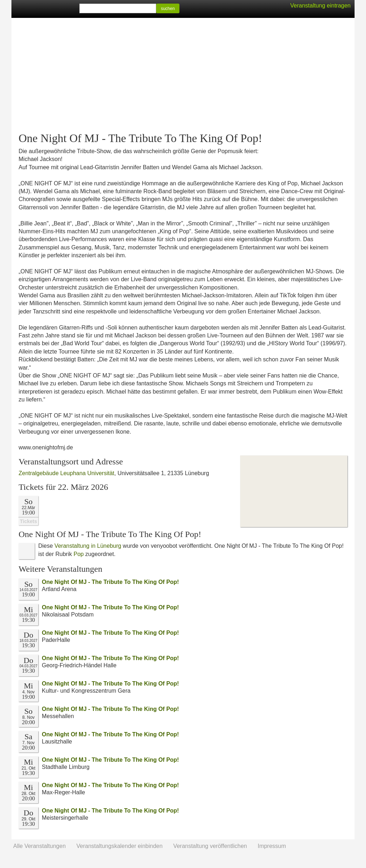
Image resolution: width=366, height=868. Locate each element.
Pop (79, 554)
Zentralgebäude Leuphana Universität (66, 473)
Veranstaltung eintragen (320, 6)
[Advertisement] (183, 75)
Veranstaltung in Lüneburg (88, 546)
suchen (168, 9)
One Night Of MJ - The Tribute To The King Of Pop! (110, 582)
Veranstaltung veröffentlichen (210, 846)
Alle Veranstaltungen (39, 846)
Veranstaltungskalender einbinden (120, 846)
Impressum (272, 846)
